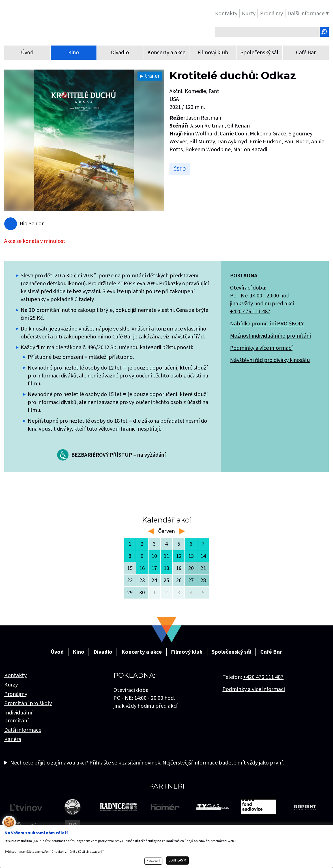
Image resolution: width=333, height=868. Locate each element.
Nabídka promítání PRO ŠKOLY (267, 324)
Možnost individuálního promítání (270, 336)
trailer (152, 76)
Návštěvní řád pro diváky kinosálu (270, 360)
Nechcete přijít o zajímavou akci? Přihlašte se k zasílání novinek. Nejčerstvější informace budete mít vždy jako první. (147, 763)
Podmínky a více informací (261, 348)
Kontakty (15, 675)
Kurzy (11, 685)
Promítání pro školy (28, 703)
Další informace (23, 730)
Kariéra (13, 739)
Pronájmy (16, 694)
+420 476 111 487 (250, 312)
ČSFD (180, 169)
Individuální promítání (18, 717)
